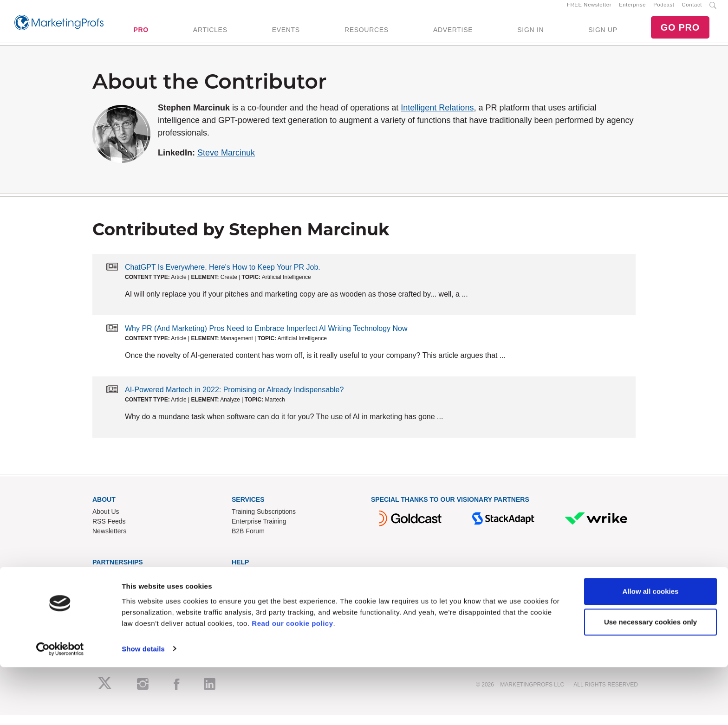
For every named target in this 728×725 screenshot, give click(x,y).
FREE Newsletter (589, 10)
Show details (143, 707)
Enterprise (632, 10)
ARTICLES (210, 35)
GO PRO (680, 32)
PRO (141, 35)
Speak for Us (111, 615)
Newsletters (109, 542)
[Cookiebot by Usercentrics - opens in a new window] (60, 707)
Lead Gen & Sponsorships (130, 585)
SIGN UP (603, 35)
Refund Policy (252, 605)
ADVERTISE (453, 35)
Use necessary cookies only (650, 680)
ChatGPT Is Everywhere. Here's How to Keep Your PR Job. (223, 277)
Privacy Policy (252, 624)
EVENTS (286, 35)
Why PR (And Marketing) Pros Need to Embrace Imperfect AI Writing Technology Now (266, 339)
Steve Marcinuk (226, 163)
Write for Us (110, 605)
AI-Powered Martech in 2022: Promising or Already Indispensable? (234, 400)
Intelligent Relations (437, 118)
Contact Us (248, 585)
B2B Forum (248, 542)
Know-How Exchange (263, 595)
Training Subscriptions (264, 522)
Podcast (664, 10)
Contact (692, 10)
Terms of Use (251, 615)
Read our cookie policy (292, 681)
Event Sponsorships (121, 595)
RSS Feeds (109, 532)
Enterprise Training (259, 532)
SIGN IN (530, 35)
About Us (106, 522)
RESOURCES (367, 35)
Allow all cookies (651, 650)
